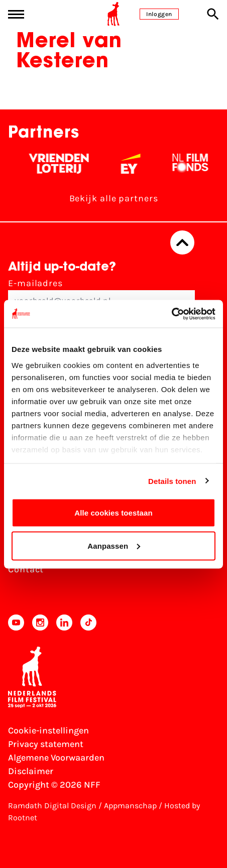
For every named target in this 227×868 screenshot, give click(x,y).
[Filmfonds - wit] (194, 164)
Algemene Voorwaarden (56, 758)
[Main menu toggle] (16, 14)
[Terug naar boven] (182, 242)
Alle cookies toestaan (113, 513)
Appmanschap (130, 805)
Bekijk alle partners (114, 198)
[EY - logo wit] (134, 164)
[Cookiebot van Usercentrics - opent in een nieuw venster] (172, 314)
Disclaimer (31, 771)
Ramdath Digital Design (52, 805)
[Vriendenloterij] (62, 164)
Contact (26, 569)
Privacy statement (46, 744)
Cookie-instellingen (48, 730)
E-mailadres (101, 294)
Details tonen (172, 481)
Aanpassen (114, 545)
